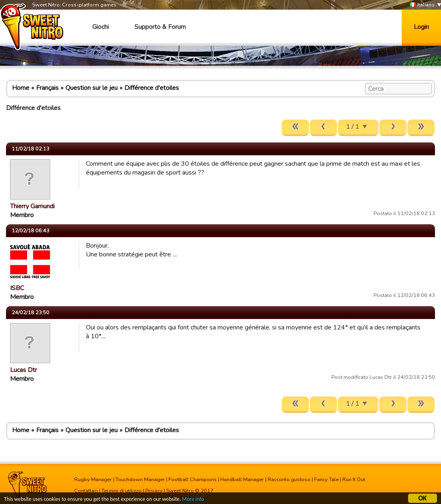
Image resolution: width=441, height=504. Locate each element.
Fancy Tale (326, 480)
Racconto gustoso (289, 480)
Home (21, 88)
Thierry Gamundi (32, 206)
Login (421, 27)
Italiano (422, 5)
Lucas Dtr (23, 370)
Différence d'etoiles (152, 88)
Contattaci (86, 491)
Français (47, 88)
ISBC (17, 288)
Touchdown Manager (140, 480)
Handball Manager (242, 480)
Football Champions (193, 480)
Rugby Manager (93, 480)
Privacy (154, 491)
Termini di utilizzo (122, 491)
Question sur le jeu (91, 88)
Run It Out (354, 480)
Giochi (101, 27)
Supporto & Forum (160, 27)
